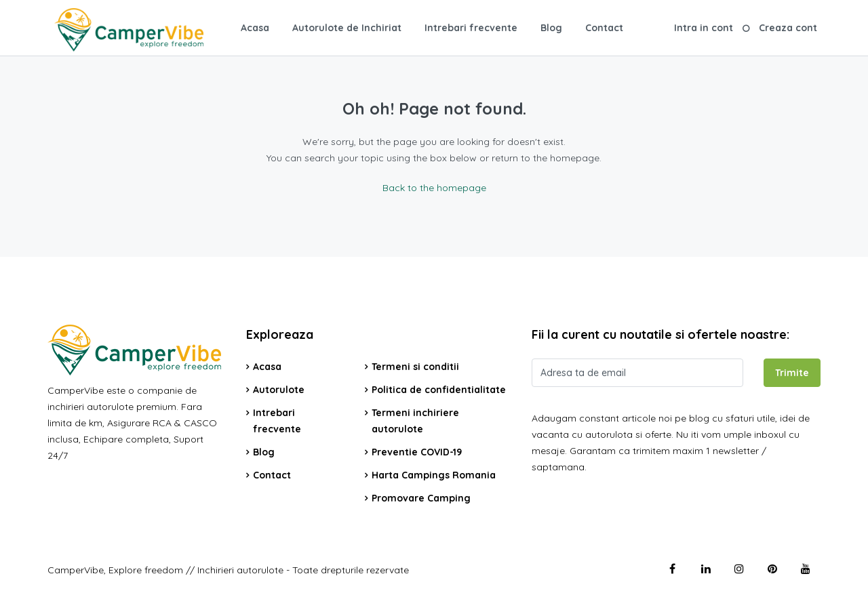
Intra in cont (704, 28)
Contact (604, 28)
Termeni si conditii (415, 367)
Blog (551, 28)
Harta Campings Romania (434, 475)
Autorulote (279, 390)
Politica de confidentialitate (439, 390)
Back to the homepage (434, 188)
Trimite (792, 373)
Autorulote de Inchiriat (347, 28)
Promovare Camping (421, 498)
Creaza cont (788, 28)
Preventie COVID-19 (417, 452)
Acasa (255, 28)
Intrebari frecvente (471, 28)
